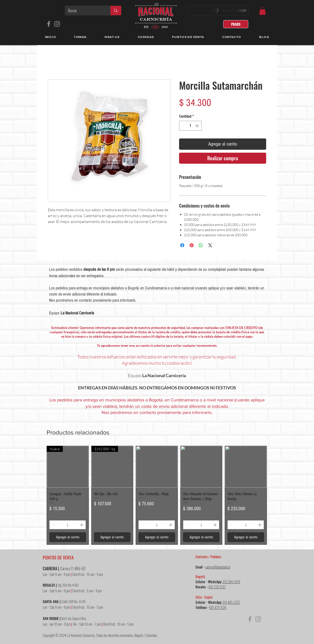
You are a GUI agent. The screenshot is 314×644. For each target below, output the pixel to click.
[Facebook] (49, 24)
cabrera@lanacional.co (218, 567)
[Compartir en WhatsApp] (201, 245)
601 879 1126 (218, 607)
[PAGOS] (236, 24)
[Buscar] (84, 11)
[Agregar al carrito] (68, 537)
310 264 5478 (231, 582)
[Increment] (197, 126)
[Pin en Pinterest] (192, 245)
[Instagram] (57, 24)
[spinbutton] (190, 126)
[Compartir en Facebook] (182, 245)
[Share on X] (210, 245)
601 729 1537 (217, 587)
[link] (262, 11)
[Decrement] (183, 126)
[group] (157, 495)
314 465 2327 (231, 602)
